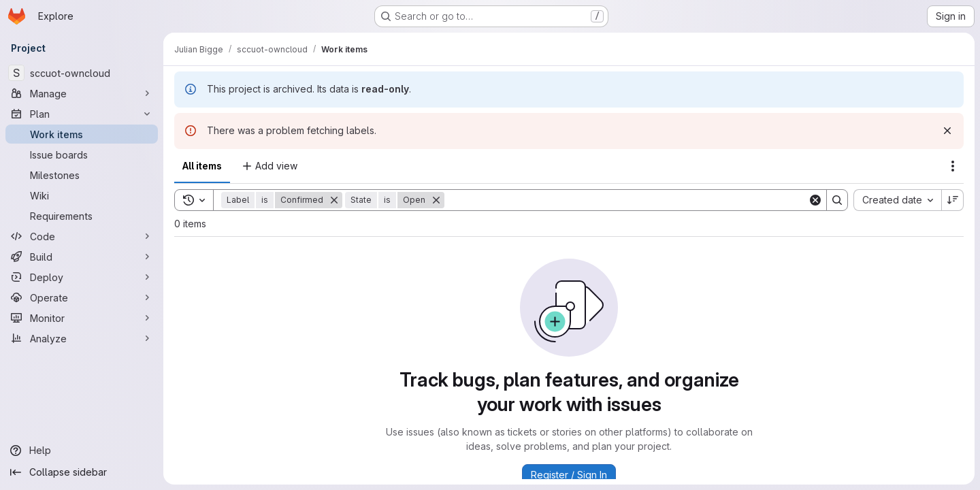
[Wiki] (82, 195)
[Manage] (82, 93)
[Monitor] (82, 318)
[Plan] (82, 114)
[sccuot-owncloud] (82, 73)
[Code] (82, 236)
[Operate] (82, 297)
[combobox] (897, 200)
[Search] (626, 200)
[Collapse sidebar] (82, 472)
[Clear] (815, 200)
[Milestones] (82, 175)
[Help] (82, 451)
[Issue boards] (82, 154)
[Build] (82, 257)
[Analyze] (82, 338)
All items (202, 166)
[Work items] (82, 134)
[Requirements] (82, 216)
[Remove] (334, 200)
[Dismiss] (947, 131)
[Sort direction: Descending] (953, 200)
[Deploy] (82, 277)
